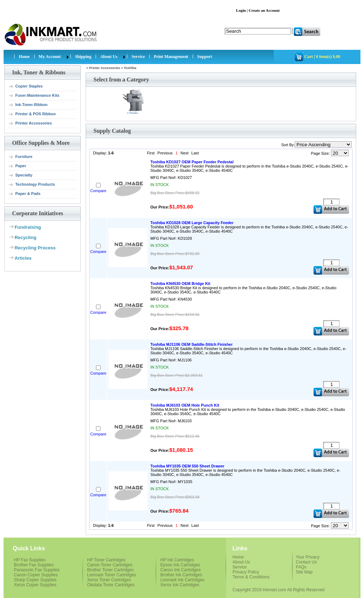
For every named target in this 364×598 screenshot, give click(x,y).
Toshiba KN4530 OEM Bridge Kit (180, 284)
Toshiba (130, 68)
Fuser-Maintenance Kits (34, 96)
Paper (17, 166)
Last (195, 153)
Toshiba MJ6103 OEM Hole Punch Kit (185, 405)
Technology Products (32, 185)
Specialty (20, 175)
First (151, 153)
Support (205, 57)
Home (24, 57)
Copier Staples (25, 86)
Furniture (20, 157)
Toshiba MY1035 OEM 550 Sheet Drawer (187, 466)
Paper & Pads (24, 194)
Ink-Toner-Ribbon (28, 105)
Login (241, 10)
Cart (309, 57)
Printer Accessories (30, 123)
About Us (109, 57)
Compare (98, 191)
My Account (50, 57)
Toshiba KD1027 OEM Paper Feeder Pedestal (192, 162)
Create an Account (264, 10)
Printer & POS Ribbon (32, 114)
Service (138, 57)
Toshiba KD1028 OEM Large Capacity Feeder (192, 223)
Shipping (83, 57)
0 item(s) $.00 (328, 57)
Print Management (171, 57)
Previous (165, 153)
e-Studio (133, 102)
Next (185, 153)
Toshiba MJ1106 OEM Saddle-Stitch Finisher (191, 344)
